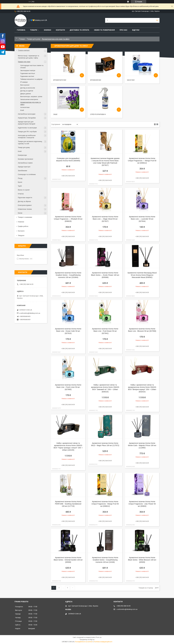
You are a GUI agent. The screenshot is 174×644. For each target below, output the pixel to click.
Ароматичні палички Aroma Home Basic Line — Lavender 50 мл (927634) (142, 219)
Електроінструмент (25, 205)
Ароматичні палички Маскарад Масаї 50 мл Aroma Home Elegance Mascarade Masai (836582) (142, 275)
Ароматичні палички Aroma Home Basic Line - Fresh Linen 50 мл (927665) (68, 387)
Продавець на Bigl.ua (87, 640)
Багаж (20, 213)
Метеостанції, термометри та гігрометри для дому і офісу (28, 57)
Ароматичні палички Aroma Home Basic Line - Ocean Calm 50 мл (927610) (68, 331)
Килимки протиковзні (25, 159)
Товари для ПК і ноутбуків (27, 132)
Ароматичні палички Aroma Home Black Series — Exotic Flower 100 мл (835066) (105, 275)
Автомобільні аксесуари (27, 114)
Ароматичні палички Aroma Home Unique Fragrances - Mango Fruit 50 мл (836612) (105, 504)
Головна (21, 30)
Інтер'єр (21, 194)
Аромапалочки (60, 80)
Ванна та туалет (24, 190)
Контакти (60, 30)
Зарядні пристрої (24, 167)
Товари (34, 30)
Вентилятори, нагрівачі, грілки (31, 97)
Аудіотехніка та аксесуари (27, 128)
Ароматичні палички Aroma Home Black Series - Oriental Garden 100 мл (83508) (68, 560)
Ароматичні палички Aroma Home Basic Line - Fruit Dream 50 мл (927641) (105, 331)
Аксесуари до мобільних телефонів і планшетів (27, 136)
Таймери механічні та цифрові (31, 79)
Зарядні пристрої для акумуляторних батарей (27, 123)
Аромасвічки (96, 80)
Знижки (47, 30)
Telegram (21, 235)
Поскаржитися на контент (84, 642)
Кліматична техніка (25, 209)
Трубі (20, 186)
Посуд (20, 178)
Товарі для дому (24, 147)
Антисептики (25, 107)
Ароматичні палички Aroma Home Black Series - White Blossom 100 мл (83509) (142, 560)
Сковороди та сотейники (27, 174)
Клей (22, 110)
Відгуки (136, 30)
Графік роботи (23, 226)
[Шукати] (157, 20)
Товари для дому (34, 39)
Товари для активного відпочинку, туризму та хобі (30, 143)
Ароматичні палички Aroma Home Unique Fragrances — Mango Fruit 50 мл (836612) (142, 161)
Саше (55, 114)
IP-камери (24, 82)
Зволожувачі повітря (28, 71)
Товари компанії (24, 50)
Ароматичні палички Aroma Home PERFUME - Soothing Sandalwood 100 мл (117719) (68, 504)
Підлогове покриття (25, 198)
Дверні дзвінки (26, 94)
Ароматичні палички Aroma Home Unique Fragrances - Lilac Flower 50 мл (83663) (142, 504)
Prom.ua (99, 637)
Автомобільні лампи (25, 163)
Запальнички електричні (29, 99)
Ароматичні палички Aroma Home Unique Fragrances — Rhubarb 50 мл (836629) (68, 219)
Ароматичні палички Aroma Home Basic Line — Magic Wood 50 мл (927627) (105, 219)
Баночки (131, 80)
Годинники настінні (27, 76)
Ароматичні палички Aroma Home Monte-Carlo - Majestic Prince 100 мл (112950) (142, 445)
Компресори (22, 155)
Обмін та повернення (104, 30)
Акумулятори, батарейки (27, 118)
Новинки (21, 222)
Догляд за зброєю (24, 201)
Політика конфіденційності (103, 642)
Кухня (20, 182)
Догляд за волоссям (28, 88)
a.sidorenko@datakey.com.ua (30, 313)
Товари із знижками (25, 217)
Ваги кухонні (25, 85)
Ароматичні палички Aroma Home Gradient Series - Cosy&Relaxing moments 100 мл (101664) (68, 275)
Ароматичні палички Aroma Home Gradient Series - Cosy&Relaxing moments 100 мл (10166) (105, 560)
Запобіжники (22, 171)
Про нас (123, 30)
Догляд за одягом (27, 91)
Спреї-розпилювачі (98, 114)
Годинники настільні (28, 73)
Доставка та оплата (79, 30)
